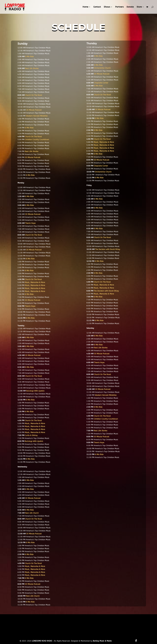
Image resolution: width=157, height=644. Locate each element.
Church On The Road (34, 95)
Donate (130, 7)
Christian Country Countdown (37, 140)
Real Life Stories (32, 68)
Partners (119, 7)
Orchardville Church (102, 68)
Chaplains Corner (101, 83)
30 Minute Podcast (33, 355)
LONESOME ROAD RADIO (42, 641)
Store (139, 7)
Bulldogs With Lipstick (35, 391)
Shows (107, 7)
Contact (97, 7)
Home (85, 7)
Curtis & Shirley (31, 435)
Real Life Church (32, 513)
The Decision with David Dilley (108, 249)
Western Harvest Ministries (37, 116)
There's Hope (30, 223)
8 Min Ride (29, 57)
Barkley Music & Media (102, 641)
